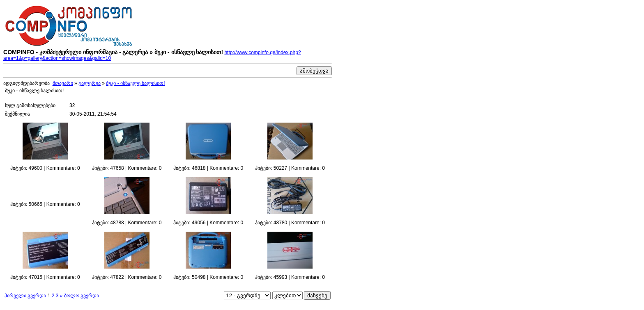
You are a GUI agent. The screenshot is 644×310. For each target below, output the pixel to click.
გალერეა (90, 83)
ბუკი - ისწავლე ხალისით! (135, 83)
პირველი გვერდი (25, 296)
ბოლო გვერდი (82, 296)
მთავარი (63, 83)
